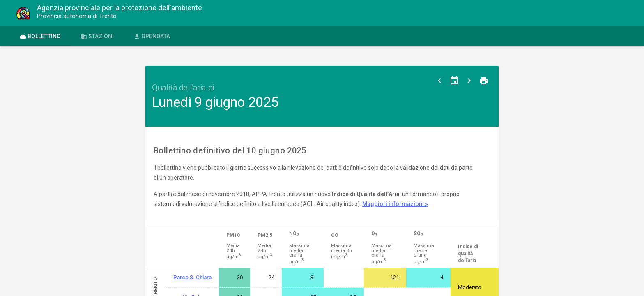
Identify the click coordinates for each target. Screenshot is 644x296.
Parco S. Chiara (192, 277)
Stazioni (97, 36)
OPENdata (152, 36)
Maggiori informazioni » (395, 204)
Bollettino (40, 36)
